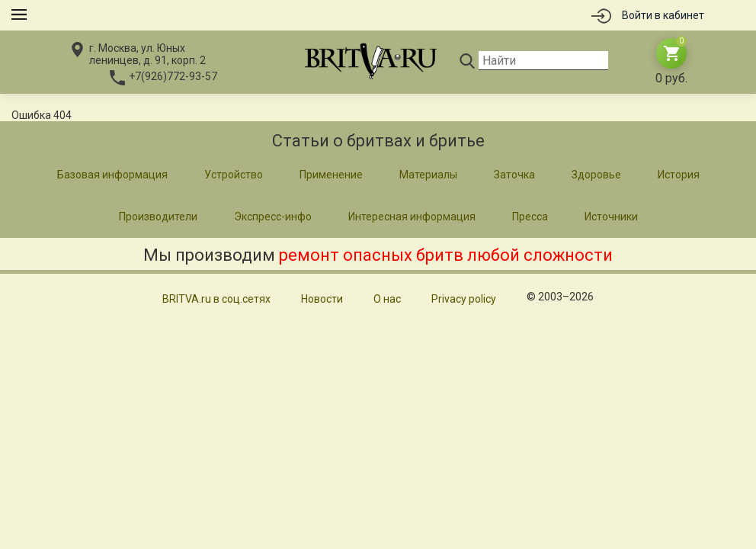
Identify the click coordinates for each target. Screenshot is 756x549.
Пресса (530, 217)
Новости (322, 299)
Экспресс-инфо (273, 217)
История (679, 175)
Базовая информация (112, 175)
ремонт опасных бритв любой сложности (446, 255)
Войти (663, 15)
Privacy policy (464, 299)
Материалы (428, 175)
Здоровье (596, 175)
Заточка (514, 175)
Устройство (234, 175)
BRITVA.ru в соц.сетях (216, 299)
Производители (158, 217)
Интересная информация (412, 217)
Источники (611, 217)
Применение (331, 175)
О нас (387, 299)
